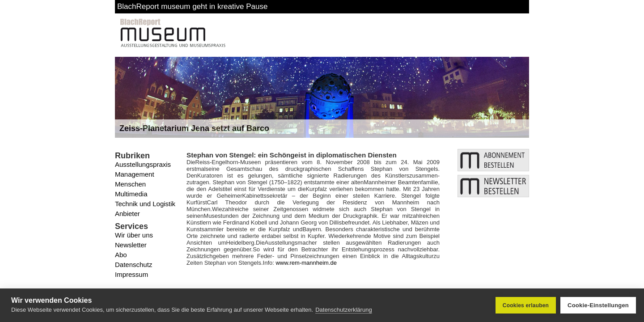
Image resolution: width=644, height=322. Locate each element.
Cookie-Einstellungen (598, 305)
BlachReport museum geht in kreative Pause (192, 6)
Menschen (130, 184)
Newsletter (131, 245)
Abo (121, 255)
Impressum (131, 274)
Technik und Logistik (145, 204)
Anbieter (127, 214)
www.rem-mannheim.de (306, 263)
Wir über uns (134, 235)
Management (135, 174)
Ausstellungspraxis (143, 164)
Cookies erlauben (526, 305)
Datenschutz (133, 265)
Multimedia (131, 194)
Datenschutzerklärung (343, 310)
